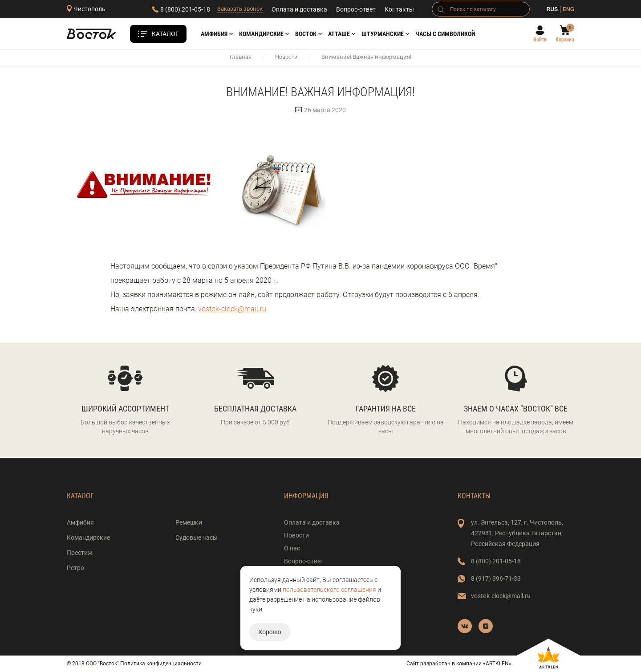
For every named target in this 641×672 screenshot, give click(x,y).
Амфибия (214, 34)
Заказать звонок (240, 9)
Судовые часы (197, 538)
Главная (241, 57)
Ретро (75, 568)
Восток (306, 34)
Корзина (565, 40)
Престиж (80, 553)
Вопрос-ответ (356, 9)
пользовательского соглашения (329, 590)
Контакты (399, 9)
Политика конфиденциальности (161, 664)
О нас (292, 548)
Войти (540, 40)
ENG (568, 9)
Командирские (261, 34)
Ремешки (189, 522)
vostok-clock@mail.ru (232, 309)
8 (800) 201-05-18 (185, 9)
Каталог (165, 34)
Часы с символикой (445, 34)
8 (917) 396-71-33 (496, 578)
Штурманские (383, 34)
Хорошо (270, 632)
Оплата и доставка (299, 9)
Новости (286, 57)
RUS (552, 9)
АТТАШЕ (339, 34)
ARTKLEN (497, 664)
